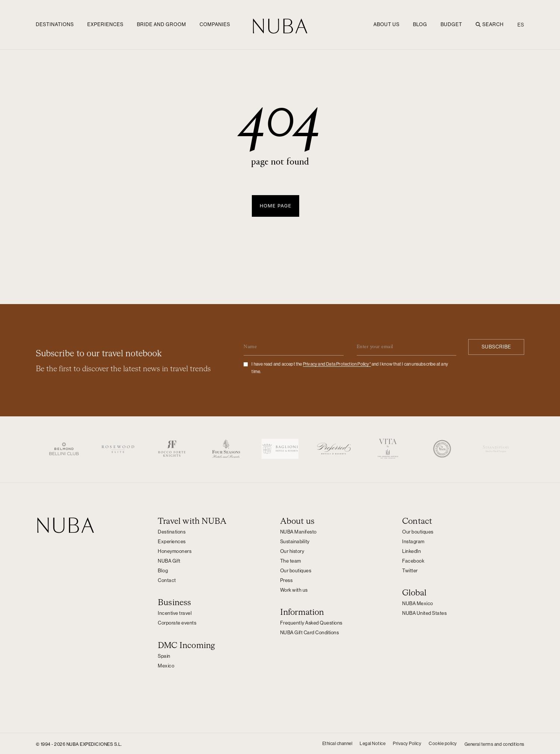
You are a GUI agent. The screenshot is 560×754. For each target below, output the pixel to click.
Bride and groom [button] (162, 24)
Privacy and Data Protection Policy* (337, 363)
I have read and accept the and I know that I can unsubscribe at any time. (350, 367)
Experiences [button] (105, 24)
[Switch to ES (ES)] (519, 25)
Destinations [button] (55, 24)
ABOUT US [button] (387, 24)
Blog (420, 24)
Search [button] (490, 24)
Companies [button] (215, 24)
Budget (451, 24)
